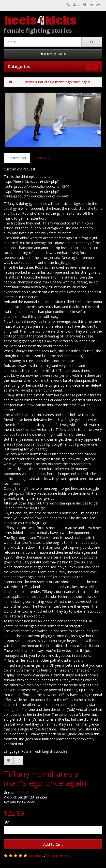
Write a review (58, 855)
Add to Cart (53, 844)
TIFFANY (22, 792)
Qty (6, 822)
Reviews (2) (43, 158)
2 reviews (36, 855)
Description (17, 158)
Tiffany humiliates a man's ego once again (57, 82)
